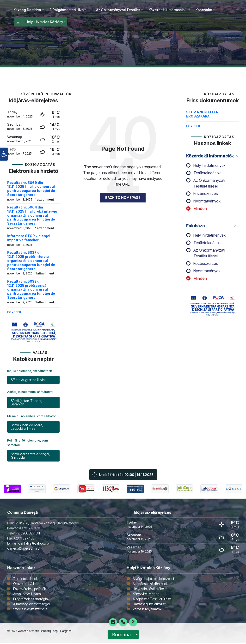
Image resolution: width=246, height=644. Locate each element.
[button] (4, 170)
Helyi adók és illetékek (149, 590)
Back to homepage (123, 198)
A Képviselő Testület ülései (152, 600)
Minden (200, 208)
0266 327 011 (30, 534)
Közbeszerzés (206, 194)
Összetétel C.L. (25, 585)
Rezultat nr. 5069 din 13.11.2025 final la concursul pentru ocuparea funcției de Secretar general (31, 189)
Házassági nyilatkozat (149, 605)
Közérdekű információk (210, 156)
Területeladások (207, 173)
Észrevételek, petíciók (30, 590)
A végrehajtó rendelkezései (153, 580)
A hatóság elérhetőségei (31, 605)
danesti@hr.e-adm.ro (23, 550)
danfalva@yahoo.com (35, 544)
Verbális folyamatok (147, 610)
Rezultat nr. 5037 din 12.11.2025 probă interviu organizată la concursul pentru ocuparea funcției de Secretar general (31, 260)
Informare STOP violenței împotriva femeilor (29, 238)
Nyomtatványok (207, 201)
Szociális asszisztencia (30, 610)
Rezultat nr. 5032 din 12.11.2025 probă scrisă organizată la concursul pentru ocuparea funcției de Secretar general (31, 289)
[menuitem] (27, 10)
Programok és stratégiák (31, 600)
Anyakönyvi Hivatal (27, 595)
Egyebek (14, 312)
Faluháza (195, 226)
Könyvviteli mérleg (146, 595)
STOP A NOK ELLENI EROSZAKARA (203, 114)
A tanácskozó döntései (150, 585)
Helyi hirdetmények (209, 165)
